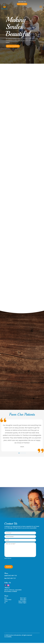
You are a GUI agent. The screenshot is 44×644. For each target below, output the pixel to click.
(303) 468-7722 (22, 2)
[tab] (19, 453)
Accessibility (8, 637)
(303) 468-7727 (11, 578)
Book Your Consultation (13, 46)
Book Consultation (22, 4)
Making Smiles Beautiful (18, 27)
